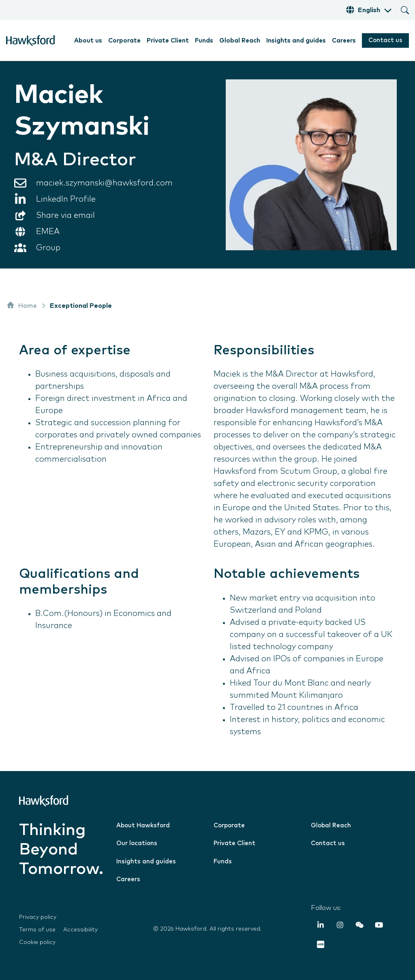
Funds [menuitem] (204, 41)
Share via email (65, 215)
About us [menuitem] (88, 41)
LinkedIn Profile (66, 199)
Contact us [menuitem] (328, 843)
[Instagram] (340, 927)
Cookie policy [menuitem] (37, 942)
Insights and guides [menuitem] (296, 41)
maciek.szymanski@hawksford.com (105, 183)
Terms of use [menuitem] (37, 930)
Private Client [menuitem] (168, 41)
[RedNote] (321, 946)
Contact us (385, 40)
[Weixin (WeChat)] (359, 927)
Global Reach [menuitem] (240, 41)
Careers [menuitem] (344, 41)
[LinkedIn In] (321, 927)
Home (22, 305)
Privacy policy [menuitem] (38, 917)
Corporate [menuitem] (124, 41)
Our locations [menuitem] (137, 843)
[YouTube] (379, 927)
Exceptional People (81, 306)
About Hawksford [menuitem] (143, 826)
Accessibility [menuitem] (80, 930)
